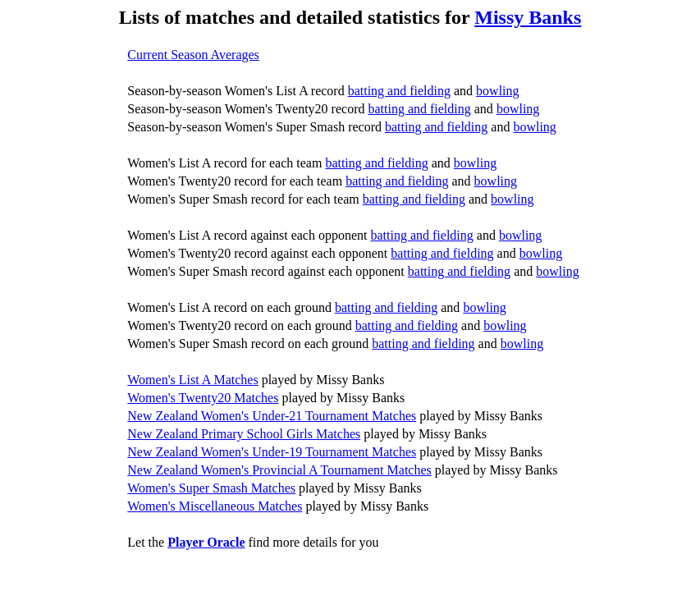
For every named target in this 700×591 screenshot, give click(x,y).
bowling (497, 91)
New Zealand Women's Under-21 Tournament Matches (272, 416)
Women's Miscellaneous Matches (215, 506)
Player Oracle (206, 542)
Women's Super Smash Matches (211, 488)
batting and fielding (399, 91)
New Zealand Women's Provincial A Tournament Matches (279, 470)
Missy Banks (528, 17)
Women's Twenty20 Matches (203, 398)
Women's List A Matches (192, 380)
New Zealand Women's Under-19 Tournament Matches (272, 452)
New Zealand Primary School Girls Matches (244, 434)
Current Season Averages (193, 55)
